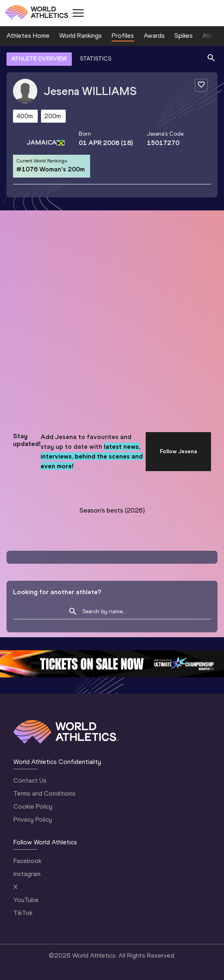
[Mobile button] (78, 13)
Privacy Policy (33, 819)
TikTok (23, 913)
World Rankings (81, 36)
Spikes (184, 36)
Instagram (27, 874)
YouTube (26, 900)
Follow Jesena (178, 451)
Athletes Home (28, 36)
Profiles (123, 36)
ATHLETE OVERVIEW (39, 59)
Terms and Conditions (44, 793)
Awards (154, 36)
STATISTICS (96, 59)
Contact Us (30, 780)
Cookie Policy (33, 806)
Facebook (27, 861)
